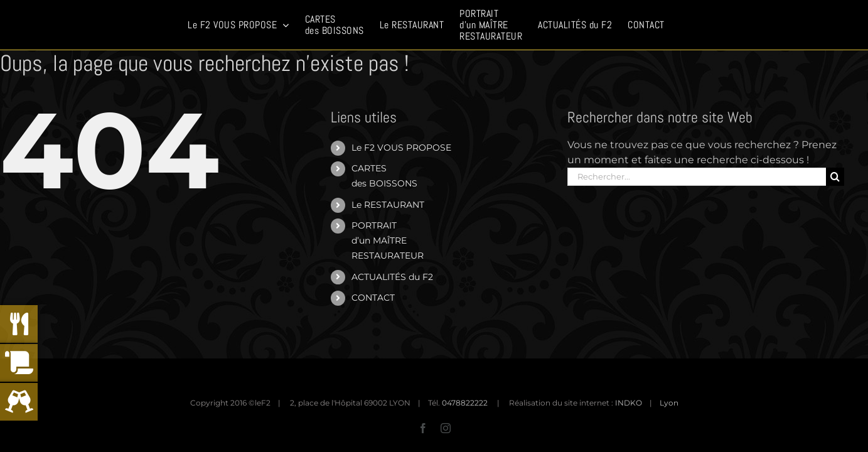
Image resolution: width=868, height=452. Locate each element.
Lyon (669, 403)
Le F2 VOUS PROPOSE (401, 148)
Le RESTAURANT (388, 205)
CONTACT (373, 298)
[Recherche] (835, 177)
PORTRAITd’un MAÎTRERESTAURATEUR (388, 240)
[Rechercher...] (697, 177)
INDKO (629, 403)
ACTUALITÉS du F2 (392, 277)
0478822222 (465, 403)
